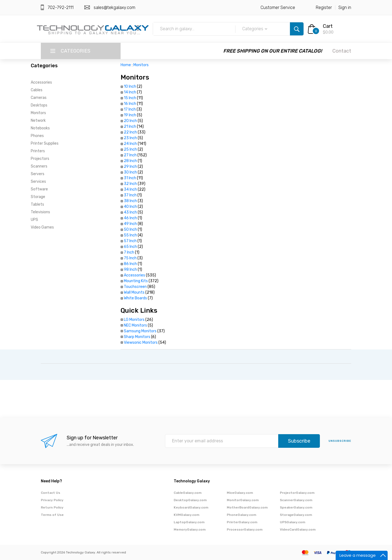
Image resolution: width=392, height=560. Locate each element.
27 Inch (130, 155)
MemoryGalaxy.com (190, 529)
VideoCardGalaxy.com (298, 529)
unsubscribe (340, 441)
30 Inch (130, 172)
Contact (342, 51)
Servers (38, 174)
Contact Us (50, 493)
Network (38, 121)
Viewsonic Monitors (141, 343)
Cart (328, 26)
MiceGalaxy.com (240, 493)
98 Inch (130, 270)
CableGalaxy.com (188, 493)
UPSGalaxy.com (293, 522)
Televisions (40, 212)
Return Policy (52, 507)
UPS (34, 220)
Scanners (39, 166)
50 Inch (130, 229)
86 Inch (130, 264)
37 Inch (130, 195)
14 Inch (130, 92)
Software (39, 189)
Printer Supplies (45, 143)
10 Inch (130, 86)
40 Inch (130, 207)
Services (38, 182)
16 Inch (130, 104)
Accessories (41, 82)
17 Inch (130, 109)
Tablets (37, 204)
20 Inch (130, 121)
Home (126, 65)
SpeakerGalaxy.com (296, 507)
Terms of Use (52, 515)
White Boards (135, 298)
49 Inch (130, 224)
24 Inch (130, 144)
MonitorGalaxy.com (243, 500)
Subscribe (299, 441)
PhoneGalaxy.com (241, 515)
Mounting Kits (136, 281)
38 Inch (130, 201)
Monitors (38, 113)
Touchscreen (135, 287)
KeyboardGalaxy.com (191, 507)
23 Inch (130, 138)
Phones (37, 136)
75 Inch (130, 258)
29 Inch (130, 167)
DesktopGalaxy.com (190, 500)
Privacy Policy (52, 500)
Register (324, 7)
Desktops (39, 105)
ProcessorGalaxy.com (245, 529)
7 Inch (129, 252)
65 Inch (130, 247)
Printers (38, 151)
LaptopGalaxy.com (189, 522)
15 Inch (130, 98)
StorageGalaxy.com (296, 515)
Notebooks (40, 128)
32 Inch (130, 184)
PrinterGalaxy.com (242, 522)
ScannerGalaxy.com (296, 500)
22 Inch (130, 132)
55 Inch (130, 235)
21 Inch (130, 127)
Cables (37, 90)
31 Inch (130, 178)
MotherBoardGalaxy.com (247, 507)
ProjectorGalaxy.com (297, 493)
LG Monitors (134, 320)
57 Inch (130, 241)
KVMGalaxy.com (186, 515)
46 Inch (130, 218)
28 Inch (130, 161)
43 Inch (130, 212)
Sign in (345, 7)
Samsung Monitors (140, 331)
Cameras (39, 98)
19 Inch (130, 115)
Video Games (42, 227)
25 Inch (130, 149)
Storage (38, 197)
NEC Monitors (135, 325)
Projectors (40, 159)
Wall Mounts (134, 292)
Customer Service (278, 7)
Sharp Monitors (137, 337)
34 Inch (130, 189)
